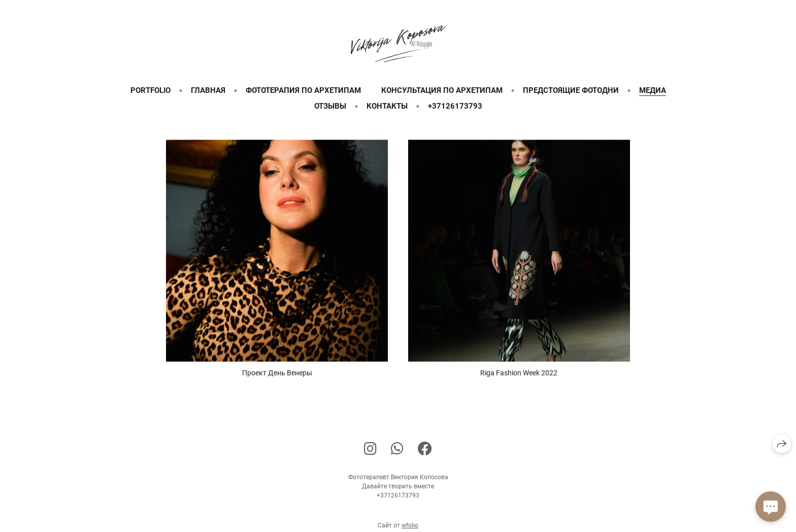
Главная (208, 90)
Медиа (653, 90)
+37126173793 (455, 106)
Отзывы (330, 106)
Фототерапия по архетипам (303, 90)
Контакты (387, 106)
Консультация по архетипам (442, 90)
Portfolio (151, 90)
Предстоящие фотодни (571, 90)
